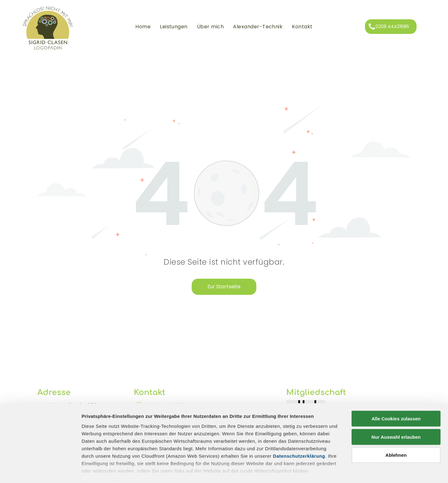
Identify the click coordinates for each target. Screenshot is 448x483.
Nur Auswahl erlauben (396, 405)
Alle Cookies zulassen (396, 387)
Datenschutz (127, 450)
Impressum (95, 450)
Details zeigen (331, 471)
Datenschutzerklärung (299, 424)
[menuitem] (143, 27)
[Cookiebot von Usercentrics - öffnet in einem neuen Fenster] (40, 471)
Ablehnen (396, 423)
